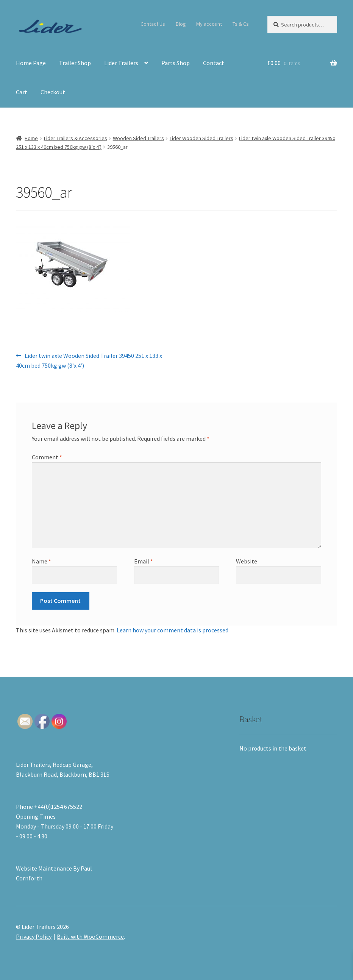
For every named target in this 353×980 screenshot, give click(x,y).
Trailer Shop (75, 63)
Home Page (31, 63)
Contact (214, 63)
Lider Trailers (121, 63)
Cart (22, 92)
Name (41, 561)
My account (209, 24)
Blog (181, 24)
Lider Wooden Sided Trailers (201, 138)
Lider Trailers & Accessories (76, 138)
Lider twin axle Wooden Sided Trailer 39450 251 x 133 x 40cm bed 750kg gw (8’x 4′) (89, 360)
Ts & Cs (241, 24)
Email (144, 561)
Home (31, 138)
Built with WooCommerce (90, 936)
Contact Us (153, 24)
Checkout (53, 92)
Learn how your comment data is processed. (173, 630)
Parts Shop (176, 63)
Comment (47, 457)
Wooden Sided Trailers (138, 138)
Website (247, 561)
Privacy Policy (34, 936)
